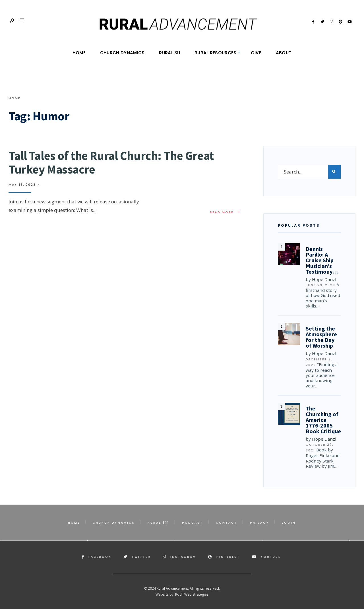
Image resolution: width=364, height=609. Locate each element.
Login (289, 523)
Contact (227, 523)
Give (256, 53)
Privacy (259, 523)
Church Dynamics (122, 53)
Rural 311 (169, 53)
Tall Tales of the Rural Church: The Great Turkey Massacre (111, 163)
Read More (226, 212)
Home (79, 53)
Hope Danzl (324, 279)
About (284, 53)
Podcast (193, 523)
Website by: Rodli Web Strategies (182, 594)
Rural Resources (216, 53)
